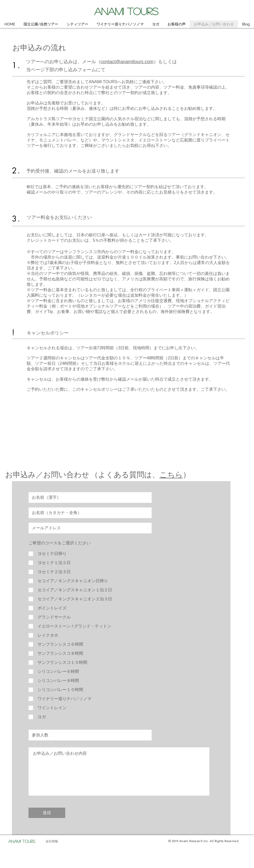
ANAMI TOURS (126, 11)
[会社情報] (52, 841)
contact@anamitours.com (127, 62)
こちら (171, 475)
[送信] (47, 813)
